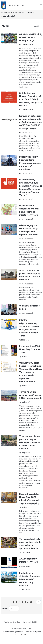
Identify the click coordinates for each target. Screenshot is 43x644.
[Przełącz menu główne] (41, 5)
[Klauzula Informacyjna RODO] (13, 632)
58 (31, 602)
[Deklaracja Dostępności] (33, 632)
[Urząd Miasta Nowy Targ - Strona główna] (12, 5)
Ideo (26, 635)
